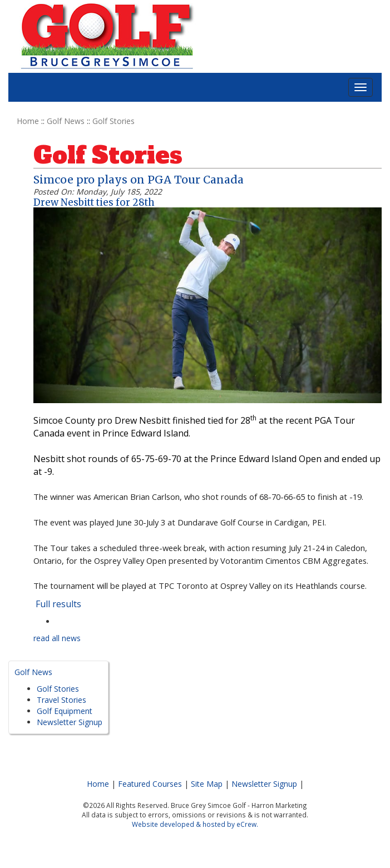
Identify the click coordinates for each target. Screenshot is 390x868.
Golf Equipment (65, 711)
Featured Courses (150, 784)
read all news (57, 638)
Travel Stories (61, 700)
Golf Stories (113, 121)
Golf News (66, 121)
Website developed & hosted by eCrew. (195, 824)
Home (28, 121)
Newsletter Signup (70, 722)
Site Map (207, 784)
